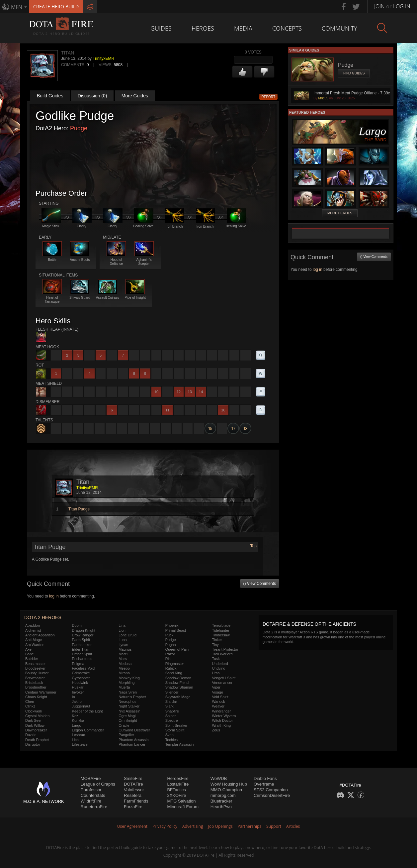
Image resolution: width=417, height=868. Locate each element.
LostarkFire (178, 784)
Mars (123, 659)
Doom (77, 625)
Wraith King (221, 725)
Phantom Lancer (132, 744)
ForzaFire (133, 807)
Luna (123, 640)
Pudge (79, 128)
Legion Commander (88, 730)
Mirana (124, 673)
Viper (216, 687)
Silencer (172, 692)
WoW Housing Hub (229, 784)
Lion (122, 630)
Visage (217, 692)
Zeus (216, 730)
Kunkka (78, 720)
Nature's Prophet (132, 697)
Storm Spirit (175, 730)
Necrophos (127, 702)
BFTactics (176, 790)
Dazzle (31, 735)
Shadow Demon (178, 678)
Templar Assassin (180, 744)
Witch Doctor (222, 720)
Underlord (220, 664)
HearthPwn (221, 807)
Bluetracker (221, 801)
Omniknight (128, 720)
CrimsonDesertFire (272, 795)
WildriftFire (91, 801)
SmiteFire (133, 778)
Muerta (124, 687)
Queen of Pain (177, 649)
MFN (17, 7)
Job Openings (220, 826)
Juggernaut (81, 706)
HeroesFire (178, 778)
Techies (171, 740)
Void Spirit (220, 697)
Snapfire (172, 711)
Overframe (264, 784)
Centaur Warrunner (41, 692)
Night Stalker (129, 706)
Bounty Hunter (37, 673)
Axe (28, 649)
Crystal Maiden (37, 716)
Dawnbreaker (36, 730)
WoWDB (219, 778)
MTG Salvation (181, 801)
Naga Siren (128, 692)
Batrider (32, 659)
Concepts (287, 28)
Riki (168, 659)
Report (269, 97)
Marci (123, 654)
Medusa (125, 664)
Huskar (78, 687)
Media (243, 28)
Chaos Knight (36, 697)
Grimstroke (81, 673)
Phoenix (172, 625)
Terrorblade (221, 625)
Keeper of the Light (87, 711)
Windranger (221, 711)
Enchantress (82, 659)
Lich (75, 740)
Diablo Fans (265, 778)
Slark (169, 706)
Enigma (78, 664)
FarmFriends (136, 801)
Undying (218, 668)
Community (339, 28)
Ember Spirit (82, 654)
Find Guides (354, 73)
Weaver (218, 706)
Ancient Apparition (40, 635)
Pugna (171, 645)
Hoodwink (80, 683)
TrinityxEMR (103, 58)
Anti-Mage (34, 640)
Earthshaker (82, 645)
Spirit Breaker (176, 725)
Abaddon (33, 625)
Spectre (172, 720)
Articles (293, 826)
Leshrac (79, 735)
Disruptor (33, 744)
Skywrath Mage (178, 697)
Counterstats (93, 795)
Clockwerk (34, 711)
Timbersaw (221, 635)
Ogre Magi (127, 716)
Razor (170, 654)
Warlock (218, 702)
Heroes (203, 28)
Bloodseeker (35, 668)
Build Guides (50, 96)
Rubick (171, 668)
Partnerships (250, 826)
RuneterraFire (94, 807)
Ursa (216, 673)
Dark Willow (35, 725)
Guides (161, 28)
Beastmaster (36, 664)
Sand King (174, 673)
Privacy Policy (165, 826)
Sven (169, 735)
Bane (30, 654)
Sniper (171, 716)
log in (54, 596)
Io (74, 697)
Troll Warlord (222, 654)
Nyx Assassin (129, 711)
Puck (169, 635)
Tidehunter (220, 630)
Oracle (124, 725)
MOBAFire (91, 778)
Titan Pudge (79, 509)
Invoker (78, 692)
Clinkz (30, 706)
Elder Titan (81, 649)
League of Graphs (98, 784)
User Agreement (132, 826)
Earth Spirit (81, 640)
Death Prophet (37, 740)
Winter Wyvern (224, 716)
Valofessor (134, 790)
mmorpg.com (223, 795)
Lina (122, 625)
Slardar (171, 702)
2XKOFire (176, 795)
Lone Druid (127, 635)
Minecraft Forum (183, 807)
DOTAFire (133, 784)
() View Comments (260, 584)
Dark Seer (34, 720)
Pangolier (126, 735)
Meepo (124, 668)
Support (274, 826)
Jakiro (77, 702)
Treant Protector (225, 649)
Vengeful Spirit (224, 678)
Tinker (217, 640)
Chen (30, 702)
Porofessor (91, 790)
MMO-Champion (226, 790)
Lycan (123, 645)
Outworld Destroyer (134, 730)
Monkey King (129, 678)
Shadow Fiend (177, 683)
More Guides (135, 96)
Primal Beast (176, 630)
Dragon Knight (84, 630)
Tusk (216, 659)
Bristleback (34, 683)
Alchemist (33, 630)
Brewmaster (35, 678)
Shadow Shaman (179, 687)
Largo (77, 725)
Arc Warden (35, 645)
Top (253, 546)
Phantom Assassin (134, 740)
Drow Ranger (83, 635)
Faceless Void (83, 668)
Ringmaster (175, 664)
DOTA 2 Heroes (43, 617)
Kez (75, 716)
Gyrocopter (81, 678)
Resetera (133, 795)
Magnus (125, 649)
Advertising (193, 826)
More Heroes (340, 213)
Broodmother (36, 687)
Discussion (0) (92, 96)
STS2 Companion (271, 790)
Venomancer (222, 683)
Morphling (126, 683)
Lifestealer (81, 744)
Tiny (215, 645)
